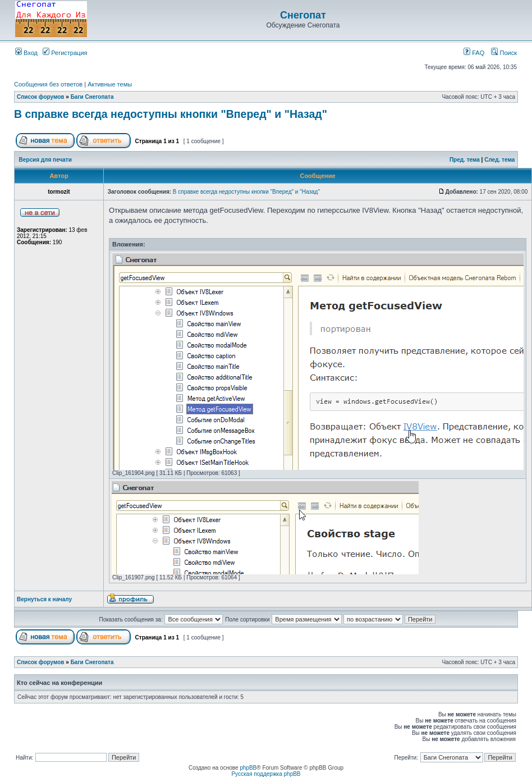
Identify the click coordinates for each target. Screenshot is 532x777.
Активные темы (110, 84)
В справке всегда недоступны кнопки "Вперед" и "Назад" (171, 114)
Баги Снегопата (92, 97)
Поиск (504, 53)
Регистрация (65, 53)
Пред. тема (465, 160)
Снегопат (303, 15)
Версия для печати (45, 160)
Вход (26, 53)
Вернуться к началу (44, 599)
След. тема (499, 160)
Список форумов (41, 97)
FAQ (474, 53)
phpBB (248, 768)
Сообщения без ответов (48, 84)
